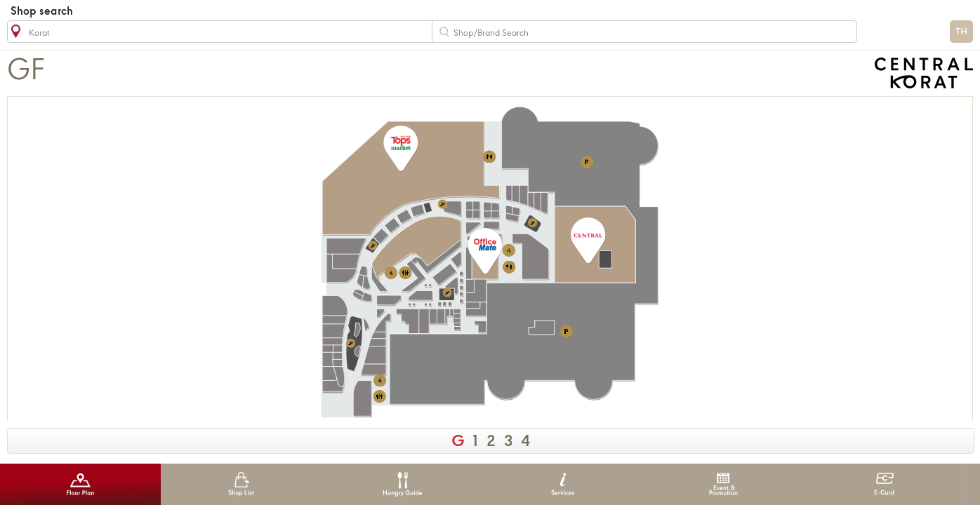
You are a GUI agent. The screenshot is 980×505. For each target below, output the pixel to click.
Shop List (241, 484)
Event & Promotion (723, 484)
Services (563, 484)
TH (961, 32)
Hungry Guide (402, 484)
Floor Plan (80, 484)
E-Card (884, 484)
